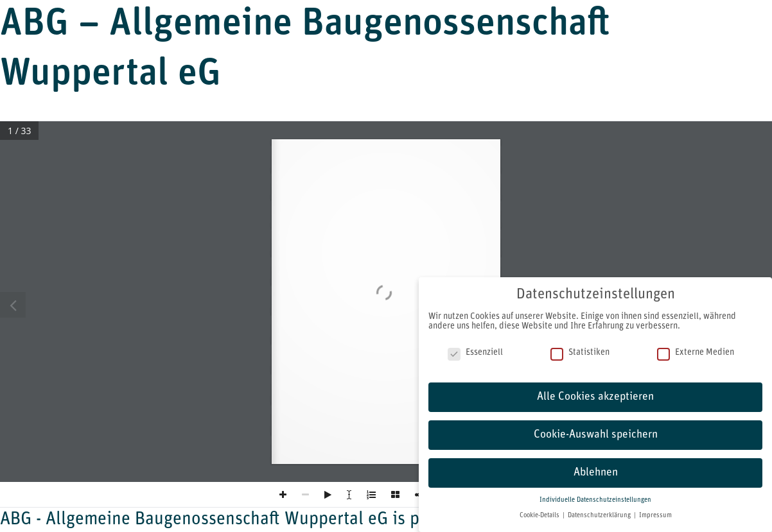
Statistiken (580, 353)
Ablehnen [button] (596, 473)
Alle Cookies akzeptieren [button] (595, 397)
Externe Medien (696, 353)
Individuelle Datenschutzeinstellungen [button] (595, 500)
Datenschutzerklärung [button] (600, 516)
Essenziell (475, 353)
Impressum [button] (655, 516)
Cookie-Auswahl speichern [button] (596, 435)
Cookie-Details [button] (540, 516)
